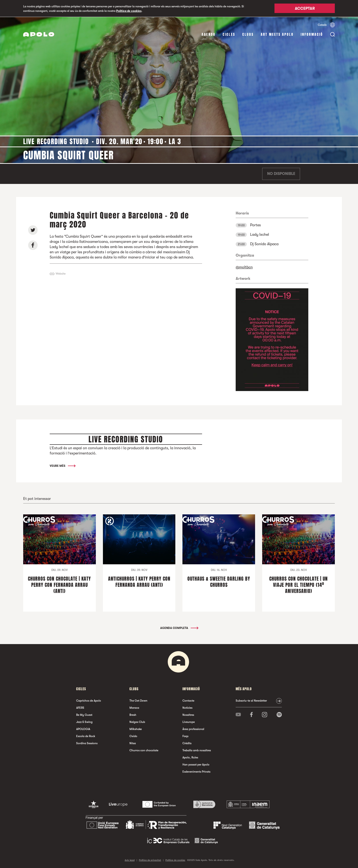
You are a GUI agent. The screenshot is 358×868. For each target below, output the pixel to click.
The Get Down (138, 700)
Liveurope (189, 722)
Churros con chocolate (144, 750)
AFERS (80, 708)
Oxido (133, 736)
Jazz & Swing (84, 722)
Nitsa (133, 743)
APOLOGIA (83, 729)
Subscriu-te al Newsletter (251, 700)
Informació (312, 34)
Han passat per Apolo (196, 764)
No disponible (281, 174)
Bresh (133, 715)
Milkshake (136, 729)
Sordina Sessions (87, 743)
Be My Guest (84, 715)
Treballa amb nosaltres (197, 750)
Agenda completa (179, 628)
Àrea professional (193, 729)
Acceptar (305, 9)
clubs (248, 34)
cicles (229, 34)
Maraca (134, 708)
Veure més (62, 466)
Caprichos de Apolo (89, 700)
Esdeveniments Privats (196, 771)
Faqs (185, 736)
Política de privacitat (150, 860)
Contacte (188, 700)
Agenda (209, 34)
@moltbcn (244, 267)
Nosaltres (188, 715)
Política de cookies (129, 11)
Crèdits (187, 743)
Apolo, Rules (190, 757)
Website (61, 274)
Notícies (187, 708)
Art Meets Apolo (277, 34)
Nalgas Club (137, 722)
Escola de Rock (86, 736)
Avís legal (130, 860)
